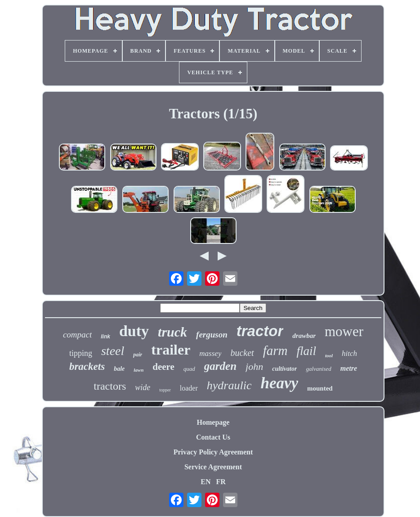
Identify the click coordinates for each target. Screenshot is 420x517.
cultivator (284, 369)
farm (275, 351)
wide (143, 387)
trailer (171, 350)
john (254, 366)
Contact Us (213, 437)
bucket (242, 353)
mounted (320, 388)
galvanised (318, 369)
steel (113, 351)
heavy (279, 383)
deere (163, 367)
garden (220, 366)
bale (119, 369)
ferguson (212, 335)
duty (134, 331)
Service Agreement (213, 467)
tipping (81, 353)
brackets (87, 366)
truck (172, 332)
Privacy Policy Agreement (213, 452)
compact (77, 335)
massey (210, 353)
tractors (110, 386)
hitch (349, 353)
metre (349, 368)
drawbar (304, 336)
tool (329, 355)
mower (344, 331)
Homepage (213, 422)
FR (221, 482)
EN (206, 482)
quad (189, 369)
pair (138, 355)
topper (165, 390)
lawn (139, 370)
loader (189, 388)
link (105, 337)
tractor (260, 331)
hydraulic (229, 385)
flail (306, 351)
